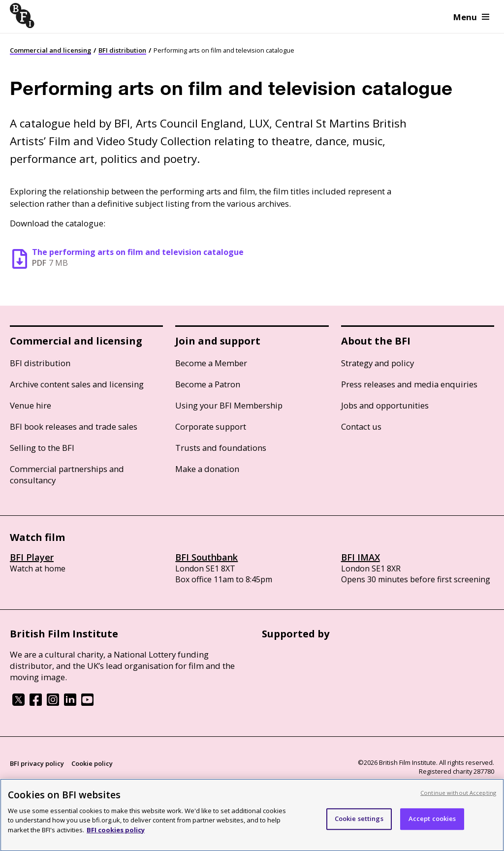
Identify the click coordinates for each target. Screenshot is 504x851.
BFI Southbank (206, 557)
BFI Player (32, 557)
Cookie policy (92, 763)
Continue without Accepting (458, 798)
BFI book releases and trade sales (74, 426)
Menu (471, 17)
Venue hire (31, 405)
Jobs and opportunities (385, 405)
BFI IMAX (361, 557)
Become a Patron (208, 384)
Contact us (361, 426)
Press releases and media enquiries (409, 384)
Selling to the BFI (42, 448)
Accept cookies (432, 824)
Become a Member (211, 363)
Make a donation (207, 469)
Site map (126, 782)
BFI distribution (122, 50)
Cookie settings (359, 824)
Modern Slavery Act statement (57, 782)
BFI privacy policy (37, 763)
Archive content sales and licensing (77, 384)
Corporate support (211, 426)
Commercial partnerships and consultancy (67, 474)
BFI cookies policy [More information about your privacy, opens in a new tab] (116, 835)
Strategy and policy (378, 363)
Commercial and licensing (50, 50)
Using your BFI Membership (229, 405)
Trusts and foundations (221, 448)
